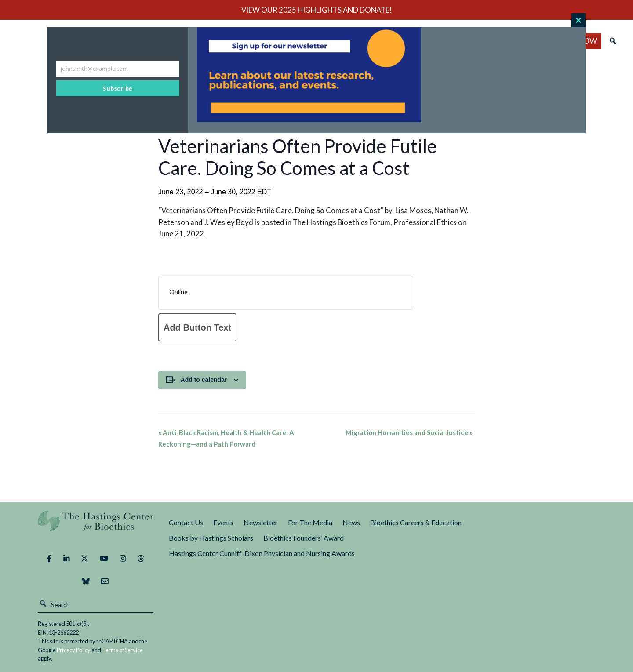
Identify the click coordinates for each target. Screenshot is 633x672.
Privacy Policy (74, 650)
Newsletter (261, 522)
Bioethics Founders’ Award (304, 538)
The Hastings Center (96, 527)
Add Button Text (197, 327)
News (351, 522)
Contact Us (186, 522)
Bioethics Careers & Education (416, 522)
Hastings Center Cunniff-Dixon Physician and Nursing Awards (262, 553)
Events (223, 522)
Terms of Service (122, 650)
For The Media (310, 522)
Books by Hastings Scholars (211, 538)
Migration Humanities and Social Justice (409, 432)
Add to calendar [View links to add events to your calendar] (204, 380)
